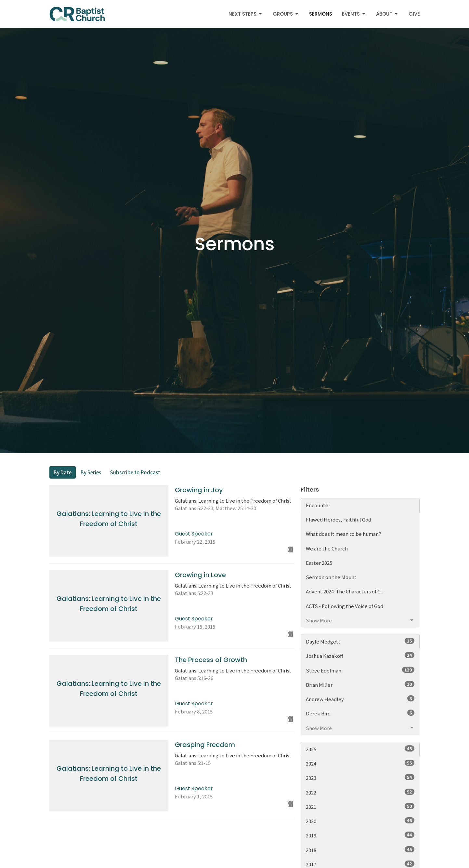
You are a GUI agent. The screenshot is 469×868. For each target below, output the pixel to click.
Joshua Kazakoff (360, 656)
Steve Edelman (360, 670)
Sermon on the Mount (331, 577)
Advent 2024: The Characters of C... (345, 591)
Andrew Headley (360, 699)
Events (354, 14)
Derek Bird (360, 713)
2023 (360, 778)
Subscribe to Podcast (135, 472)
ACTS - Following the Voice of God (345, 606)
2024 (360, 763)
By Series (91, 472)
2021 (360, 807)
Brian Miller (360, 685)
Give (414, 14)
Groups (286, 14)
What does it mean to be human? (344, 534)
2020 (360, 821)
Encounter (318, 505)
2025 (360, 749)
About (387, 14)
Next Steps (246, 14)
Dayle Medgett (360, 641)
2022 (360, 792)
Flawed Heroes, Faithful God (339, 519)
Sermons (321, 14)
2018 (360, 850)
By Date (63, 472)
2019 (360, 835)
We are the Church (327, 548)
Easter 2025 (319, 563)
